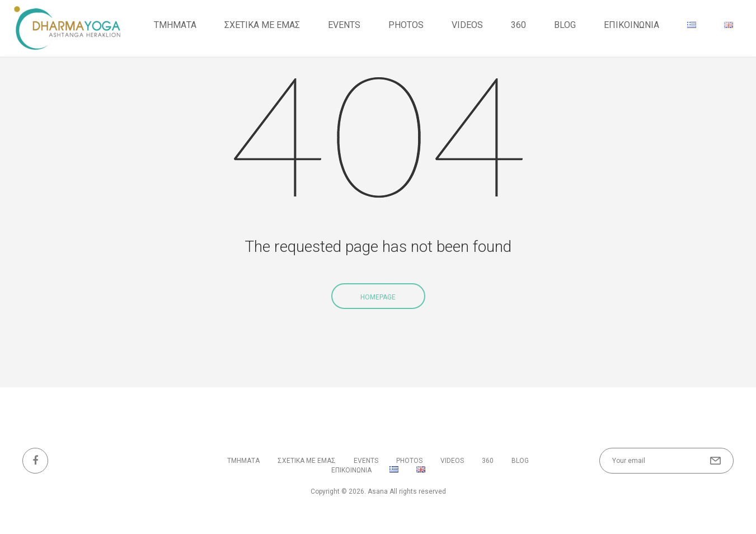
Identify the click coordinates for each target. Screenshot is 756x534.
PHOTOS (406, 25)
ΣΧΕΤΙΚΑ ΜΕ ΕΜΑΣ (262, 25)
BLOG (565, 25)
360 (518, 25)
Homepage (378, 297)
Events (344, 25)
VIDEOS (467, 25)
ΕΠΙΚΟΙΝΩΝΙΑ (631, 25)
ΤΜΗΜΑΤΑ (175, 25)
